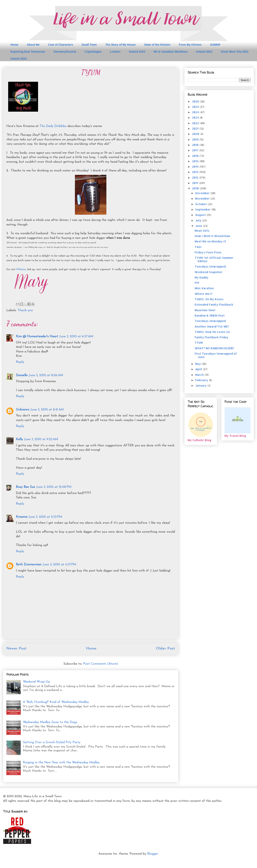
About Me (33, 45)
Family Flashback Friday (211, 337)
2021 (196, 128)
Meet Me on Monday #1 (210, 241)
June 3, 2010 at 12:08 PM (54, 487)
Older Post (165, 649)
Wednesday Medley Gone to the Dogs (50, 722)
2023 (196, 118)
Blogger (153, 854)
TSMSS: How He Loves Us (212, 332)
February (202, 380)
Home (14, 45)
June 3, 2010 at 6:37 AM (76, 337)
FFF (197, 283)
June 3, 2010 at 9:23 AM (41, 439)
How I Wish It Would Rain (212, 236)
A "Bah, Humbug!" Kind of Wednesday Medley (56, 702)
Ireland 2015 (137, 52)
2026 (196, 101)
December (203, 193)
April (199, 369)
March (200, 375)
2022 (196, 123)
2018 (196, 145)
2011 (195, 183)
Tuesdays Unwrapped (210, 266)
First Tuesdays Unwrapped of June (216, 355)
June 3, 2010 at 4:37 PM (59, 565)
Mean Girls (202, 231)
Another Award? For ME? (212, 326)
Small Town (89, 45)
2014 (196, 167)
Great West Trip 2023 (234, 52)
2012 (196, 178)
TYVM (199, 343)
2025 (196, 107)
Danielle (22, 375)
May (198, 364)
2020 (196, 134)
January (201, 385)
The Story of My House (121, 45)
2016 (196, 156)
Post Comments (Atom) (101, 664)
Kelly (19, 439)
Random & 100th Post (210, 315)
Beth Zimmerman (29, 565)
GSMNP (215, 45)
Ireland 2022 (204, 52)
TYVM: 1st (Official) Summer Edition (214, 259)
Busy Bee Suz (26, 487)
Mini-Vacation (204, 288)
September (203, 209)
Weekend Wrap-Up (36, 682)
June (199, 226)
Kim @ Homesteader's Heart (37, 337)
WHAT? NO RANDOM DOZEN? (214, 348)
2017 (196, 150)
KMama (21, 269)
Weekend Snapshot (208, 272)
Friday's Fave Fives (208, 252)
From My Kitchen (190, 45)
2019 (196, 139)
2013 (196, 172)
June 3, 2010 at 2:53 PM (45, 517)
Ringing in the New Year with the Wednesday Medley (61, 763)
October (201, 204)
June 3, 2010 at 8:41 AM (47, 410)
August (201, 215)
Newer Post (16, 649)
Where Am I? (204, 294)
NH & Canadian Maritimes (171, 52)
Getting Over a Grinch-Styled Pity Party (52, 742)
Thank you (25, 310)
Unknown (23, 410)
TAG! (198, 247)
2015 (196, 161)
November (203, 198)
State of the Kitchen (157, 45)
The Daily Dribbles (53, 126)
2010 (196, 188)
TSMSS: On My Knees (209, 299)
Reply (20, 362)
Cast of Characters (61, 45)
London (115, 52)
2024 (196, 112)
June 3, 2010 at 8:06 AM (46, 375)
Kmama (22, 517)
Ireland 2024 (19, 59)
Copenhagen (93, 52)
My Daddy (202, 277)
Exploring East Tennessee (28, 52)
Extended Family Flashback (214, 305)
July (199, 220)
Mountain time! (205, 310)
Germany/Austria (65, 52)
